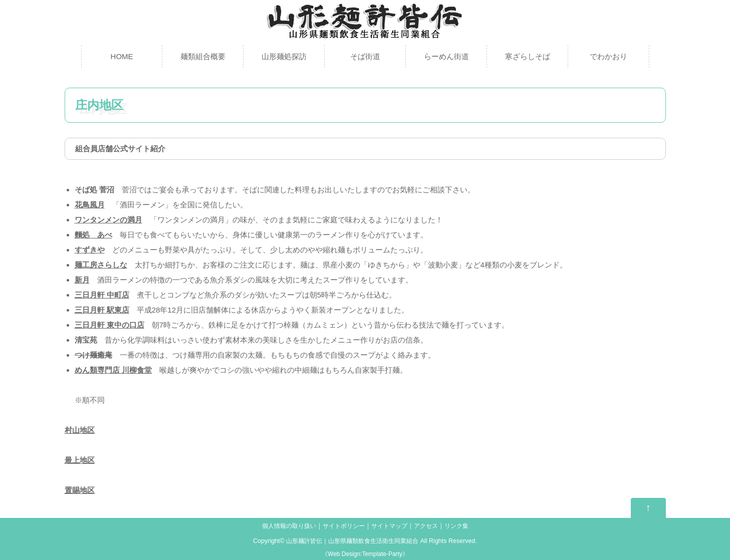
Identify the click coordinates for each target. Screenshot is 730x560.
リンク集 (463, 526)
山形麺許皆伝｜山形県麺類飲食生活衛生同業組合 (352, 541)
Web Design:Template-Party (365, 554)
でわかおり (609, 56)
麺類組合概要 (203, 56)
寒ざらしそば (528, 56)
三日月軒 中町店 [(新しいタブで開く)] (102, 295)
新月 (82, 280)
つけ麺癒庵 (93, 355)
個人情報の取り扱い (284, 526)
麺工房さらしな (101, 265)
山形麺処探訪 (284, 56)
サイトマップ (391, 526)
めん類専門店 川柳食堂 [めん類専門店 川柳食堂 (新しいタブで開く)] (113, 370)
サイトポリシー (342, 526)
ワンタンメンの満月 (108, 220)
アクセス (430, 526)
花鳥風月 (90, 205)
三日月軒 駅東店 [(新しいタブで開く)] (102, 310)
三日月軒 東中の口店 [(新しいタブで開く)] (109, 325)
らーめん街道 (446, 56)
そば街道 (365, 56)
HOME (122, 56)
